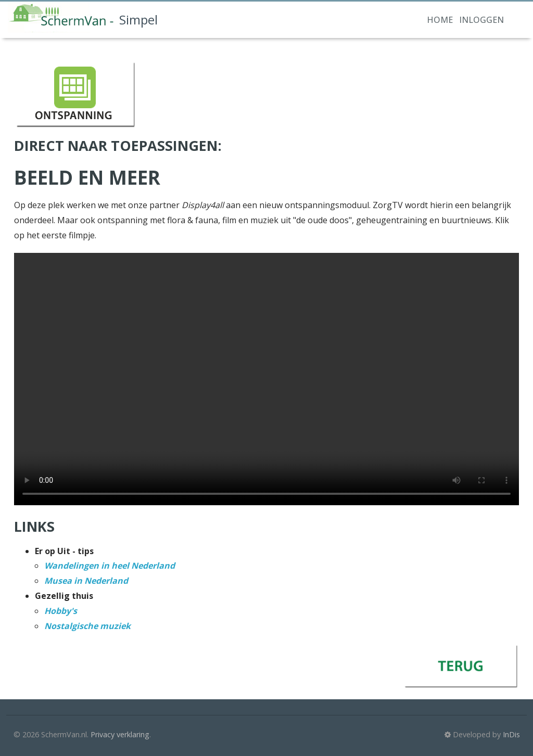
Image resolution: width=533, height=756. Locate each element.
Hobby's (61, 611)
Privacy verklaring (120, 734)
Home (440, 20)
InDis (511, 734)
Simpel (83, 17)
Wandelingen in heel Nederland (110, 566)
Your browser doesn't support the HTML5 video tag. (266, 379)
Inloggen (481, 20)
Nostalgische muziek (87, 626)
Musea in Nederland (86, 581)
